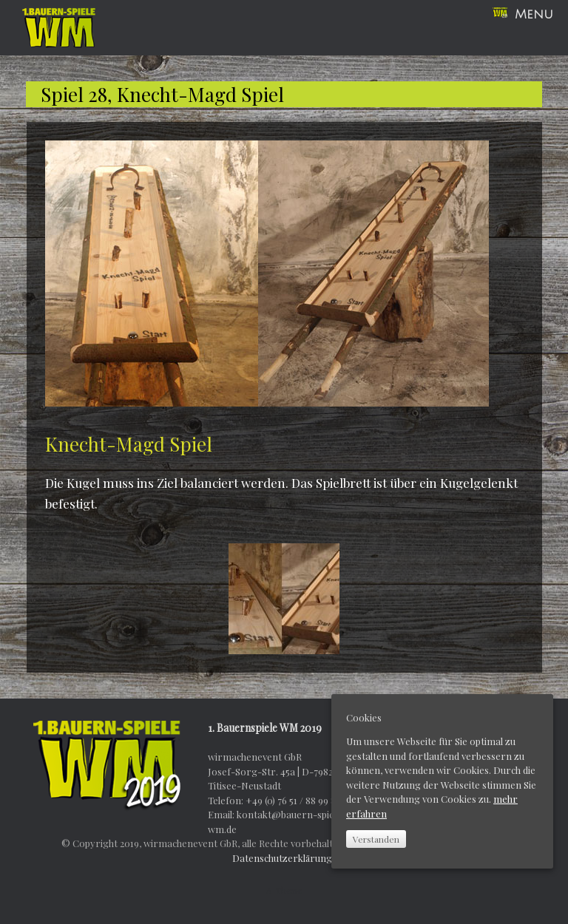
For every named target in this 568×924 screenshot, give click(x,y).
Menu (523, 14)
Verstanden (376, 839)
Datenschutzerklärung (282, 858)
